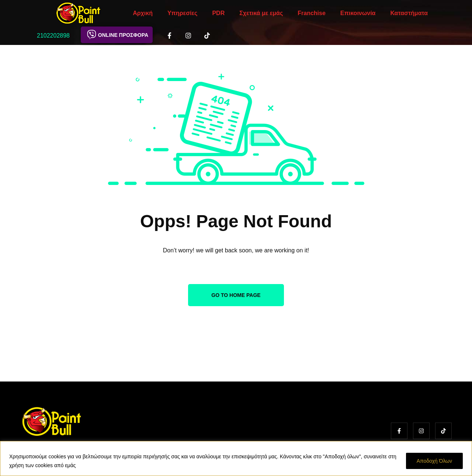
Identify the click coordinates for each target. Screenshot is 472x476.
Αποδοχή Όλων (434, 461)
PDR (218, 13)
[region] (236, 458)
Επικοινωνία (358, 13)
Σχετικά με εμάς (261, 13)
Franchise (312, 13)
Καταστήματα (409, 13)
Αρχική (143, 13)
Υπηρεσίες (183, 13)
